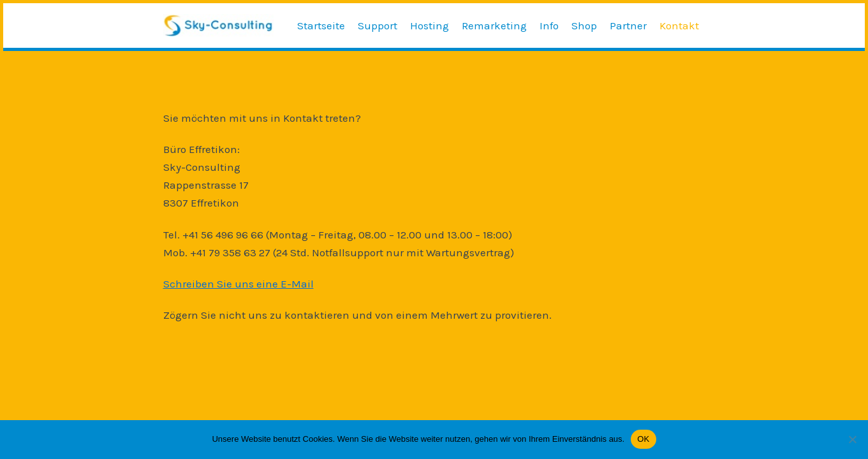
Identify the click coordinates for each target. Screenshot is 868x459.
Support (378, 25)
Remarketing (494, 25)
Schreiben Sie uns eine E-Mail (239, 284)
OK (643, 439)
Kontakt (679, 25)
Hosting (430, 25)
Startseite (321, 25)
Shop (584, 25)
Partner (628, 25)
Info (549, 25)
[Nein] (852, 439)
